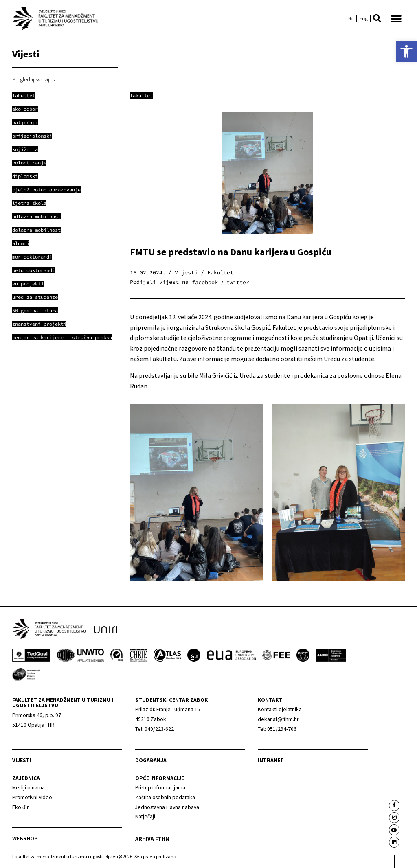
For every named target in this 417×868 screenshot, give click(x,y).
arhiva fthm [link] (152, 839)
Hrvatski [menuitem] (351, 18)
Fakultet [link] (141, 95)
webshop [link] (25, 839)
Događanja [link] (151, 761)
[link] (406, 51)
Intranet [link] (271, 761)
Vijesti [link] (22, 761)
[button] (377, 18)
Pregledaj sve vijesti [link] (35, 79)
